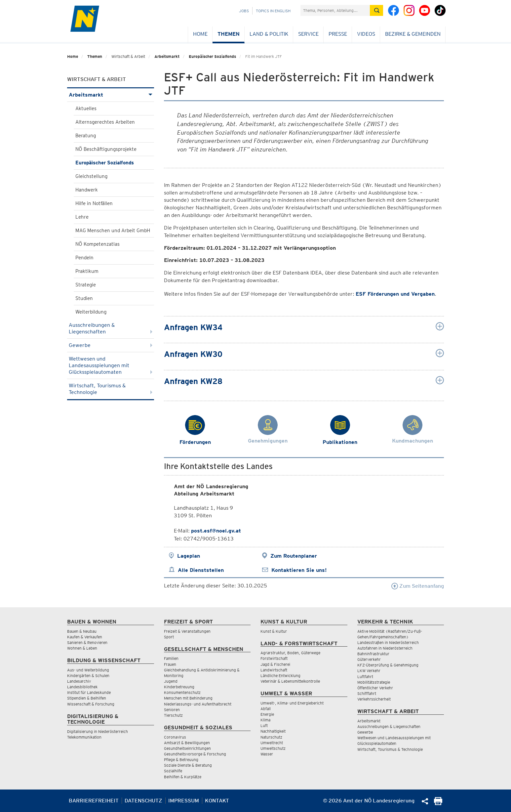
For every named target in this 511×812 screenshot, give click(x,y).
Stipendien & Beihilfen (87, 698)
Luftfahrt (365, 677)
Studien (84, 298)
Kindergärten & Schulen (88, 676)
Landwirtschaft (274, 670)
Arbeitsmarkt (167, 56)
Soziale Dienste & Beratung (188, 765)
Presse (338, 34)
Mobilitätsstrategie (374, 682)
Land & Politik (269, 34)
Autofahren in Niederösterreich (385, 648)
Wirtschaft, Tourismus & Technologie (111, 389)
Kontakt (217, 801)
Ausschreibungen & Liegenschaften (111, 328)
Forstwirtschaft (274, 658)
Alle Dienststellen (201, 570)
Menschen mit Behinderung (188, 698)
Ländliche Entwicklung (280, 676)
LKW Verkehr (369, 671)
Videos (366, 34)
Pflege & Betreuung (181, 760)
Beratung (86, 136)
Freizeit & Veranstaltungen (187, 631)
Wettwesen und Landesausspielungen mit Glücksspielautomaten (111, 365)
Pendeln (84, 258)
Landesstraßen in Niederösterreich (388, 642)
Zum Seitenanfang (418, 586)
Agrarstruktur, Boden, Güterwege (290, 653)
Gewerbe (111, 345)
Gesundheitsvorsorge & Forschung (195, 754)
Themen (229, 34)
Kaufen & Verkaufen (85, 637)
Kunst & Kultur (274, 631)
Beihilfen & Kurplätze (183, 777)
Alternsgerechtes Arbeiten (105, 122)
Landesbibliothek (82, 687)
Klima (265, 720)
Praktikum (87, 271)
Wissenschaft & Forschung (91, 704)
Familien (171, 658)
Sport (169, 637)
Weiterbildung (91, 312)
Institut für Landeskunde (89, 692)
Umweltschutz (273, 748)
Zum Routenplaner (294, 556)
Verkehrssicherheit (374, 699)
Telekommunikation (84, 737)
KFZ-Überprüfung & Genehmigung (388, 665)
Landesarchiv (79, 681)
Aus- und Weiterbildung (88, 670)
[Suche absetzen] (376, 10)
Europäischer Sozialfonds (212, 56)
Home (200, 34)
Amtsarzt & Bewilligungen (187, 743)
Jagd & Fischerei (275, 664)
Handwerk (87, 190)
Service (308, 34)
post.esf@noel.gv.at (216, 531)
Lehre (82, 217)
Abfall (266, 709)
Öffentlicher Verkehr (375, 688)
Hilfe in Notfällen (94, 203)
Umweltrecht (272, 743)
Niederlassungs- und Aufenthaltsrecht (198, 704)
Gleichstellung (91, 176)
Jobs (244, 11)
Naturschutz (271, 737)
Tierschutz (173, 715)
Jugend (171, 681)
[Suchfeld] (335, 10)
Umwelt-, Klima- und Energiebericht (292, 703)
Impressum (184, 801)
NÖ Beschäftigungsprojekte (106, 149)
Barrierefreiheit (94, 801)
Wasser (267, 754)
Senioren (172, 710)
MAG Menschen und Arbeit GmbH (113, 231)
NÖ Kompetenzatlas (98, 244)
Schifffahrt (367, 693)
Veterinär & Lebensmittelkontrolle (290, 681)
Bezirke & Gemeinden (413, 34)
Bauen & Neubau (82, 631)
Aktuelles (86, 108)
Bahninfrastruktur (373, 654)
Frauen (170, 664)
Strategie (86, 285)
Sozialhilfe (173, 771)
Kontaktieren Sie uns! (299, 570)
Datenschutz (143, 801)
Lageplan (189, 556)
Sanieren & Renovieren (87, 642)
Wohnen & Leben (82, 648)
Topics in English (273, 11)
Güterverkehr (369, 659)
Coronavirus (175, 737)
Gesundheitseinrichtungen (187, 748)
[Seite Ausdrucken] (438, 803)
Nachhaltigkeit (273, 731)
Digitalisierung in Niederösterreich (98, 731)
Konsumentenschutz (182, 692)
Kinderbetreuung (179, 687)
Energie (267, 714)
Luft (264, 726)
